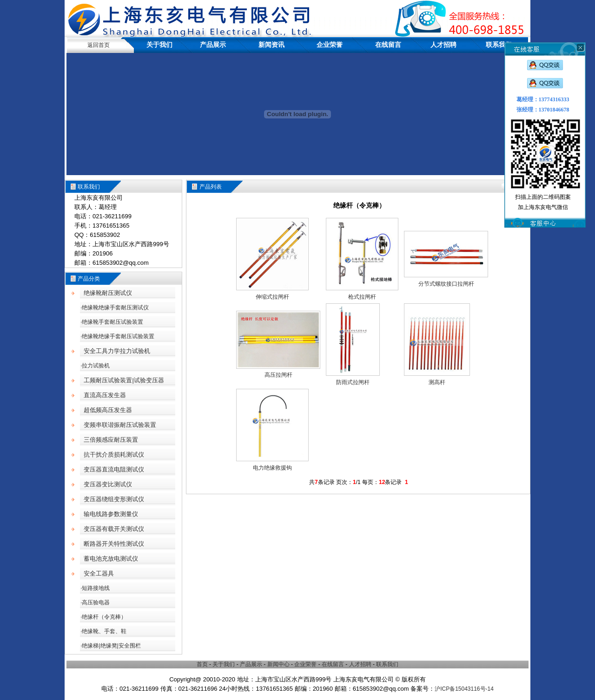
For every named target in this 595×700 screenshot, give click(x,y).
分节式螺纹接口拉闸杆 (446, 284)
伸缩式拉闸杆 (272, 297)
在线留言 (388, 45)
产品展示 (213, 45)
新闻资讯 (271, 45)
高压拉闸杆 (278, 375)
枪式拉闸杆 (362, 297)
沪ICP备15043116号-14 (464, 689)
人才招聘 (443, 45)
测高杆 (437, 382)
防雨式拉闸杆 (353, 382)
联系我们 (499, 45)
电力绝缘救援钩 (272, 468)
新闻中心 (278, 664)
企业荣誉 (330, 45)
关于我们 (159, 45)
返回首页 (99, 45)
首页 (202, 664)
